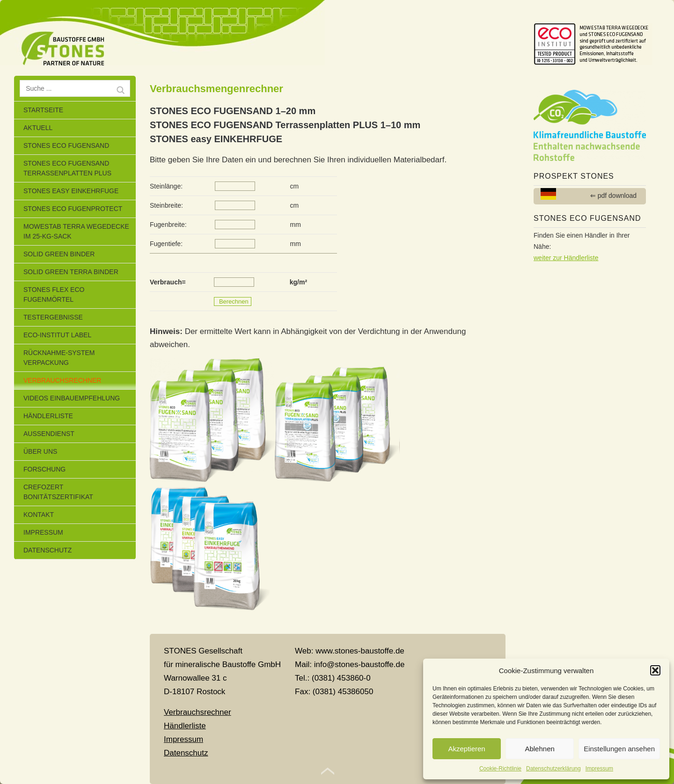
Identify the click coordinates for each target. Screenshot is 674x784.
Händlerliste (48, 416)
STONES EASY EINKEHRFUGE (71, 191)
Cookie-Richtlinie (500, 769)
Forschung (44, 469)
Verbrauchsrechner (62, 380)
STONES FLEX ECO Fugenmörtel (54, 294)
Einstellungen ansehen (619, 749)
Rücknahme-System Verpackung (59, 358)
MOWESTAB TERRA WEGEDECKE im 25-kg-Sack (76, 231)
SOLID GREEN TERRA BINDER (71, 272)
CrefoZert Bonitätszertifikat (58, 492)
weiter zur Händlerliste (566, 258)
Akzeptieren (466, 749)
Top (328, 771)
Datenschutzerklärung (553, 769)
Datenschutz (48, 550)
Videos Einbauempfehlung (72, 398)
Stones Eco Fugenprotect (73, 209)
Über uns (40, 451)
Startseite (43, 110)
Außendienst (49, 434)
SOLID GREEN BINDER (59, 254)
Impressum (599, 769)
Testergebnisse (53, 317)
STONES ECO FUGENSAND (66, 145)
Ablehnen (539, 749)
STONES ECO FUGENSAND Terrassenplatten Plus (67, 168)
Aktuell (38, 128)
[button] (655, 670)
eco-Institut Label (57, 335)
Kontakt (39, 515)
